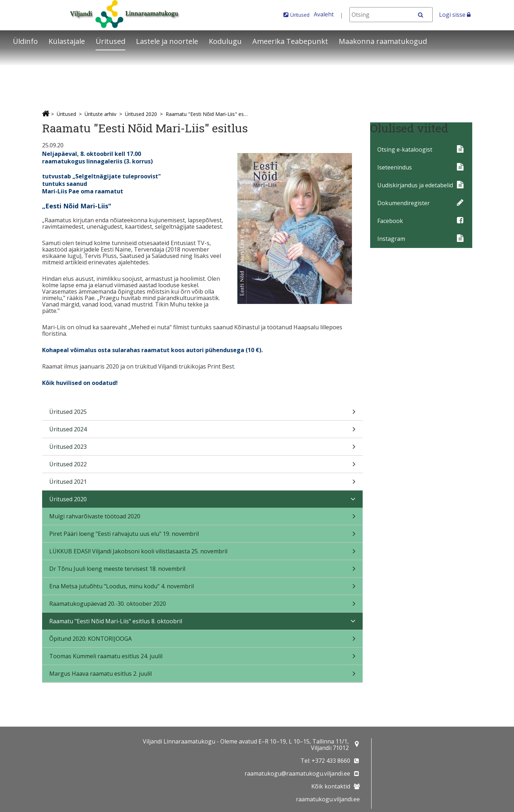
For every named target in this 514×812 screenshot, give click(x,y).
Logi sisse (455, 15)
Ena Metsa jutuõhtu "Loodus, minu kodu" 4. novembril (203, 588)
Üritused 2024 (203, 432)
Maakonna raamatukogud (383, 41)
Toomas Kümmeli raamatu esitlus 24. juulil (203, 658)
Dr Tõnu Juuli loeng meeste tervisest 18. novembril (203, 571)
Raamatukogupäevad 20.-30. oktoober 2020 (203, 606)
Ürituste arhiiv (100, 114)
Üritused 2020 (141, 114)
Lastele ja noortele (167, 41)
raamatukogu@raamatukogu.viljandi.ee (297, 773)
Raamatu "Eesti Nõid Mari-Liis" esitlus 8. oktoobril (207, 114)
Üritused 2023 (203, 449)
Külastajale (67, 41)
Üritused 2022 (203, 466)
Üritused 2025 (203, 414)
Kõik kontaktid (331, 786)
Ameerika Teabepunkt (290, 41)
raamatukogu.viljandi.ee (328, 799)
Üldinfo (25, 41)
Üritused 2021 (203, 484)
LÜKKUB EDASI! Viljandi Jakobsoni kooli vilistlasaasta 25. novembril (203, 554)
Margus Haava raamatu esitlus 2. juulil (203, 676)
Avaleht (324, 14)
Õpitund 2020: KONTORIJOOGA (203, 641)
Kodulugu (225, 41)
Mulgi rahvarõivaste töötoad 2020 (203, 519)
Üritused (300, 15)
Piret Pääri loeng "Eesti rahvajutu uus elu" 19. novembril (203, 536)
